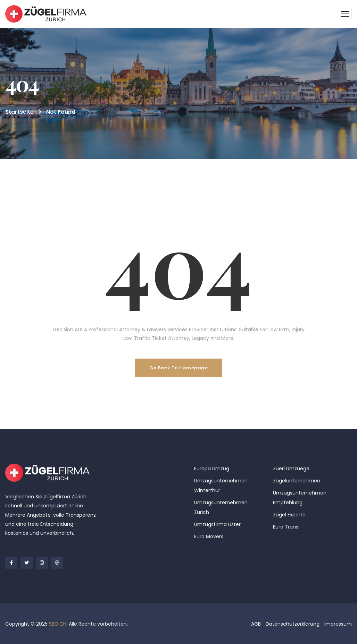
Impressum (338, 624)
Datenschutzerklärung (293, 624)
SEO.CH (58, 624)
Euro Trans (286, 527)
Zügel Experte (289, 515)
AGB (256, 624)
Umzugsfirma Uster (217, 524)
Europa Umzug (212, 469)
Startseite (19, 112)
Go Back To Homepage (179, 368)
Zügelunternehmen (297, 481)
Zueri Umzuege (291, 469)
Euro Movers (209, 536)
